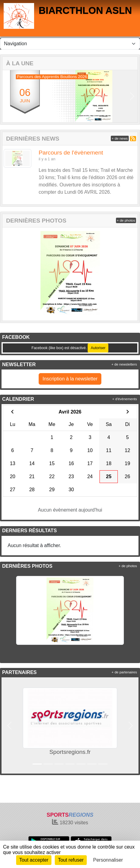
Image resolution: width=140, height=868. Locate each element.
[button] (8, 96)
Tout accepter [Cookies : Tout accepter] (34, 860)
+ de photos (126, 220)
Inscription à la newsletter (70, 379)
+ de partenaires (124, 672)
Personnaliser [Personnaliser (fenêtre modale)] (108, 860)
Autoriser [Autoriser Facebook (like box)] (98, 348)
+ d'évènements (125, 399)
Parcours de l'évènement (71, 153)
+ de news (120, 138)
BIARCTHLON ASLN (85, 10)
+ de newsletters (124, 364)
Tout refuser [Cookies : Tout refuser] (71, 860)
